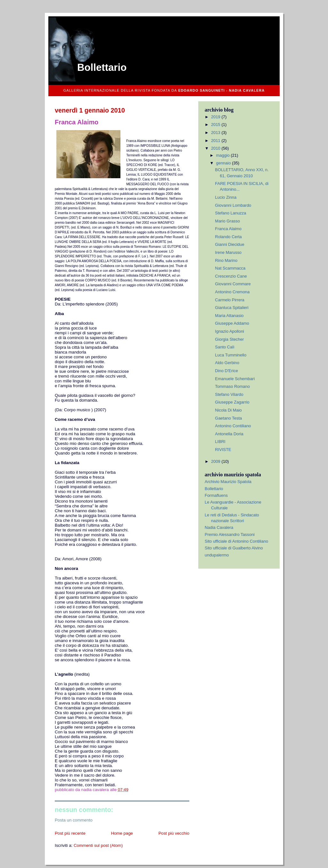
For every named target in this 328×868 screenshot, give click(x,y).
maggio (224, 155)
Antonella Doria (229, 434)
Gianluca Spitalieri (232, 308)
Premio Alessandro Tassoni (230, 534)
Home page (122, 833)
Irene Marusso (228, 252)
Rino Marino (226, 260)
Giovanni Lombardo (233, 205)
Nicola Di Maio (228, 410)
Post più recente (70, 833)
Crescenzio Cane (231, 276)
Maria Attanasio (229, 316)
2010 (216, 148)
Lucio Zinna (226, 197)
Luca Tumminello (231, 355)
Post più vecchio (174, 833)
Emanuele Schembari (235, 379)
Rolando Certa (228, 237)
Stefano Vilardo (229, 394)
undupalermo (217, 555)
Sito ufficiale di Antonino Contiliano (236, 541)
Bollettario (102, 67)
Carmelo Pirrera (230, 300)
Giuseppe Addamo (232, 323)
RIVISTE (223, 450)
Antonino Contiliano (233, 426)
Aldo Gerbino (227, 363)
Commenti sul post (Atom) (98, 845)
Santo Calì (225, 347)
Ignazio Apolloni (230, 331)
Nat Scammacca (230, 268)
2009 (216, 461)
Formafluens (216, 495)
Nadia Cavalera (219, 527)
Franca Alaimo (228, 229)
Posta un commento (74, 820)
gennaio (224, 163)
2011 (216, 141)
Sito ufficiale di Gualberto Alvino (234, 548)
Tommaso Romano (232, 386)
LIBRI (220, 442)
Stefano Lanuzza (230, 213)
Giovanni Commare (233, 284)
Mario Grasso (227, 221)
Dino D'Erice (226, 371)
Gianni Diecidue (230, 244)
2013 (216, 133)
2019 (216, 117)
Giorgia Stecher (229, 339)
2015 (216, 125)
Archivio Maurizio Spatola (228, 482)
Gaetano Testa (228, 418)
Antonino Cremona (232, 292)
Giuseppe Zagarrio (232, 402)
